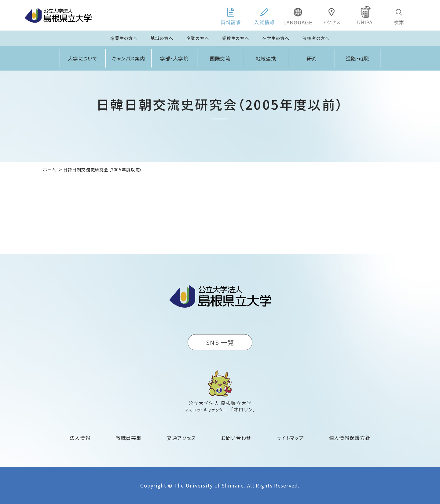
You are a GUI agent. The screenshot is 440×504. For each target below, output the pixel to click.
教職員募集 (129, 438)
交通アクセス (181, 438)
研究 (312, 58)
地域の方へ (162, 38)
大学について (83, 58)
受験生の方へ (236, 38)
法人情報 (80, 438)
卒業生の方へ (124, 38)
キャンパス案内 (129, 58)
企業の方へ (198, 38)
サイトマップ (290, 438)
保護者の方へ (316, 38)
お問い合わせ (236, 438)
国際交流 (220, 58)
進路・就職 (358, 58)
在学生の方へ (276, 38)
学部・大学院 (174, 58)
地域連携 (266, 58)
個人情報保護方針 (350, 438)
